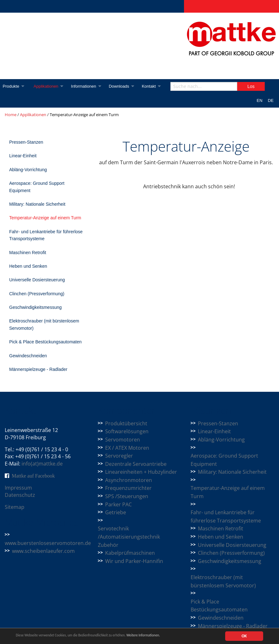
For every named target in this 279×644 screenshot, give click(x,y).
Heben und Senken (28, 266)
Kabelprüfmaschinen (130, 553)
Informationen (86, 86)
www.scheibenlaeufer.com (43, 551)
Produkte (11, 86)
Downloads (123, 86)
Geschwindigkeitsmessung (35, 307)
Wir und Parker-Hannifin (134, 561)
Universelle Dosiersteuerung (37, 280)
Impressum (18, 488)
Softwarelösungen (127, 431)
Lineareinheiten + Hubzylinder (141, 472)
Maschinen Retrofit (28, 253)
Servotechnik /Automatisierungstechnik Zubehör (129, 537)
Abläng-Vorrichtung (28, 170)
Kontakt (154, 86)
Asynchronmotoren (129, 480)
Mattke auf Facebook (33, 476)
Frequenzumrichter (128, 488)
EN (260, 100)
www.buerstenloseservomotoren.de (48, 543)
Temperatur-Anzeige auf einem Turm (45, 218)
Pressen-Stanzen (26, 142)
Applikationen (48, 86)
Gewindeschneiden (28, 356)
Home (11, 115)
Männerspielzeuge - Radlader (38, 369)
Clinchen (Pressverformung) (37, 294)
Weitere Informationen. (172, 636)
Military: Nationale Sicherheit (37, 204)
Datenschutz (20, 495)
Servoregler (119, 456)
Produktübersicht (126, 423)
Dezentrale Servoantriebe (136, 464)
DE (271, 100)
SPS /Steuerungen (127, 496)
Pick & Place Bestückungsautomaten (45, 342)
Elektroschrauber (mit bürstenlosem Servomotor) (44, 324)
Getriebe (116, 512)
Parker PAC (118, 504)
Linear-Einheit (23, 156)
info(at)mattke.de (42, 464)
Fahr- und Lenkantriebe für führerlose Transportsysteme (46, 235)
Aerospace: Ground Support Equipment (37, 187)
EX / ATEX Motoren (127, 448)
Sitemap (15, 507)
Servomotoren (123, 440)
